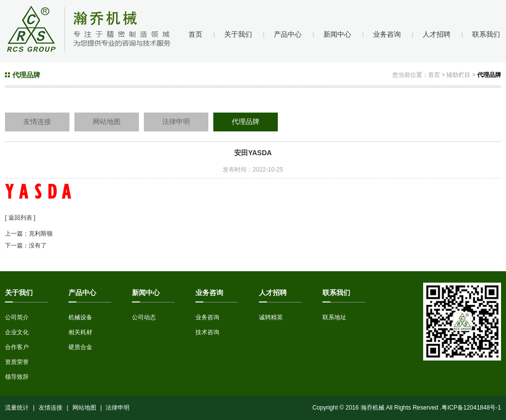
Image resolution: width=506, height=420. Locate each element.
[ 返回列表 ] (20, 218)
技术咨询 (207, 332)
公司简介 (17, 317)
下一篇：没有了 (26, 245)
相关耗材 (80, 332)
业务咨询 (207, 317)
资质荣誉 (17, 362)
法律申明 (176, 122)
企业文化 (17, 332)
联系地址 (334, 317)
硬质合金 (80, 347)
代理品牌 (489, 75)
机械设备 (80, 317)
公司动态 (144, 317)
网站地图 (107, 122)
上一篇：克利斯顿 (29, 234)
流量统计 (17, 408)
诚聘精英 (271, 317)
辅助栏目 (458, 75)
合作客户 (17, 347)
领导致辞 (17, 377)
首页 (434, 75)
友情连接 (37, 122)
